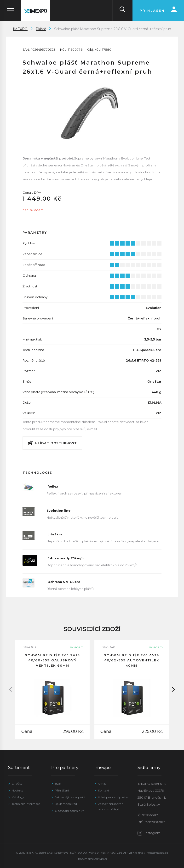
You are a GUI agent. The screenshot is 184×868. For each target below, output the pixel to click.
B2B (58, 783)
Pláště (41, 29)
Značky (17, 783)
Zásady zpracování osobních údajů (111, 806)
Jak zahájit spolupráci (70, 797)
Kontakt (104, 790)
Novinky (17, 790)
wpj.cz (103, 859)
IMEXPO (20, 29)
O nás (102, 783)
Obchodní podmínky (69, 811)
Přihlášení (62, 790)
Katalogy (18, 797)
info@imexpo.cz (157, 853)
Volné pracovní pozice (113, 797)
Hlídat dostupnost (56, 443)
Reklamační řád (66, 804)
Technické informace (26, 804)
